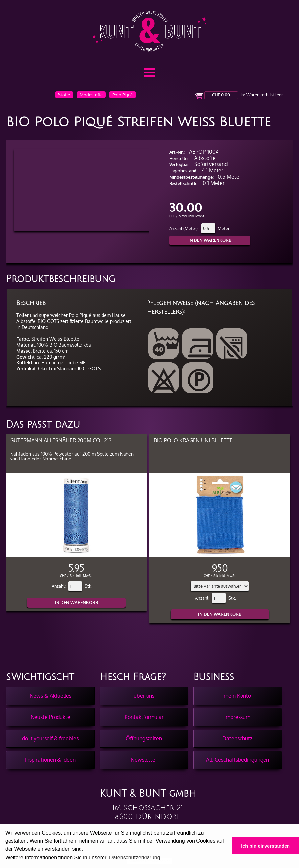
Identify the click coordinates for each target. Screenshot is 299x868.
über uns (144, 696)
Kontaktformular (144, 717)
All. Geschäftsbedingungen (238, 760)
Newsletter (144, 760)
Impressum (237, 717)
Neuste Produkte (50, 717)
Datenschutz (237, 738)
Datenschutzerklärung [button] (135, 858)
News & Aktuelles (50, 696)
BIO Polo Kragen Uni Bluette (193, 440)
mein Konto (237, 696)
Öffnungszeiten (144, 738)
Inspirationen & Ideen (50, 760)
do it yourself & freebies (50, 738)
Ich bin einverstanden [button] (265, 846)
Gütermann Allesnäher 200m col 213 (61, 440)
